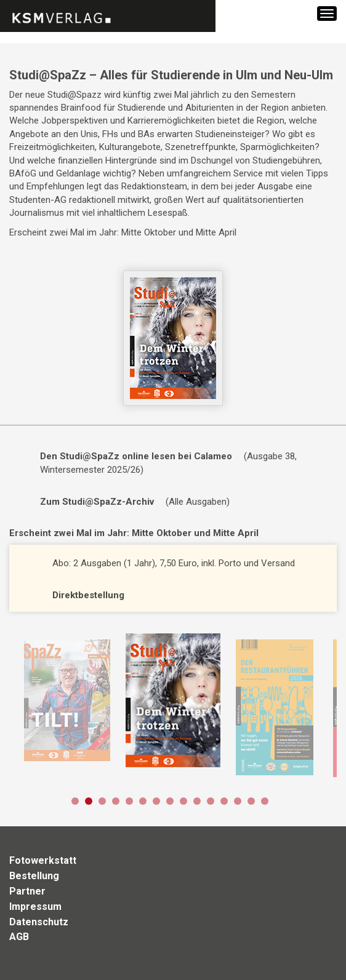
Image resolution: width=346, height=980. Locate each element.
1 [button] (75, 801)
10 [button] (197, 801)
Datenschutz (39, 922)
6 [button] (143, 801)
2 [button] (89, 801)
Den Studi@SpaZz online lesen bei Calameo (136, 456)
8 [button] (170, 801)
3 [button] (102, 801)
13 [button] (238, 801)
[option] (67, 700)
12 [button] (224, 801)
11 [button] (211, 801)
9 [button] (183, 801)
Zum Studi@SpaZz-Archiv (97, 502)
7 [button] (156, 801)
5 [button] (129, 801)
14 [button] (251, 801)
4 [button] (116, 801)
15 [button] (265, 801)
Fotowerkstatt (43, 860)
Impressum (35, 907)
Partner (27, 891)
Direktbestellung (88, 595)
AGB (19, 937)
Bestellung (34, 876)
